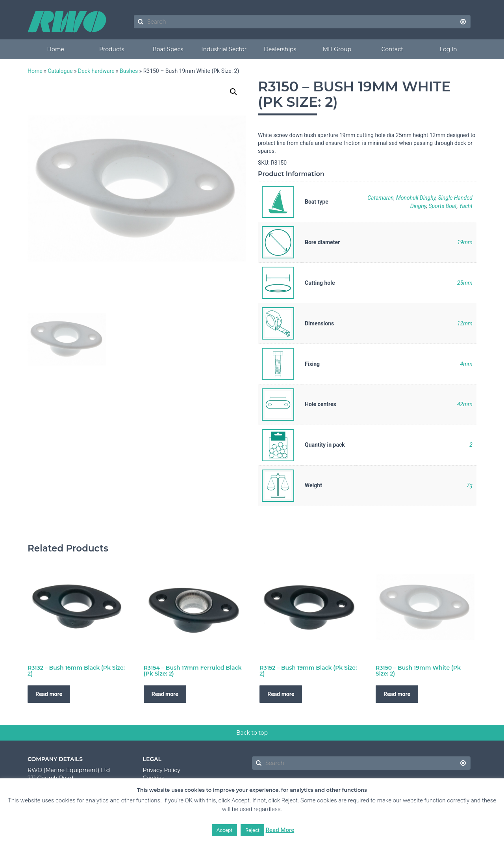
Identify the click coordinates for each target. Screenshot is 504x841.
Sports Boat (442, 206)
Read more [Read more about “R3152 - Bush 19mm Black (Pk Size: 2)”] (281, 694)
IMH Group (336, 49)
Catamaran (381, 198)
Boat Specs (168, 49)
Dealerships (280, 49)
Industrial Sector (224, 49)
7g (470, 485)
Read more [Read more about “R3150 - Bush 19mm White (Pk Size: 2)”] (397, 694)
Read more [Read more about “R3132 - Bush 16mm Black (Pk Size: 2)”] (49, 694)
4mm (466, 364)
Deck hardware (96, 71)
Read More (280, 830)
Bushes (129, 71)
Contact (392, 49)
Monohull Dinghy (416, 198)
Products (112, 49)
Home (56, 49)
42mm (465, 404)
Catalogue (60, 71)
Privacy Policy (162, 770)
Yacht (466, 206)
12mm (465, 323)
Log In (448, 49)
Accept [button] (225, 830)
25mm (465, 283)
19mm (465, 242)
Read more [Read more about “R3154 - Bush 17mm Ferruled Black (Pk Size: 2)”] (165, 694)
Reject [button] (252, 830)
